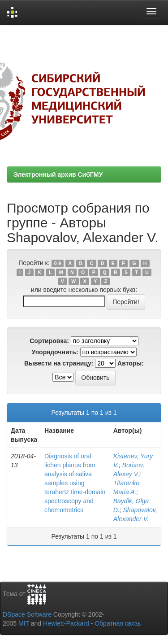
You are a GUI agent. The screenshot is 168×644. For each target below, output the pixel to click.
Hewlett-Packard (66, 623)
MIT (24, 623)
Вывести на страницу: (59, 363)
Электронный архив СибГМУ (58, 174)
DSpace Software (27, 614)
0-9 (58, 263)
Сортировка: (49, 341)
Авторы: (131, 363)
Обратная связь (118, 623)
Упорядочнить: (55, 352)
